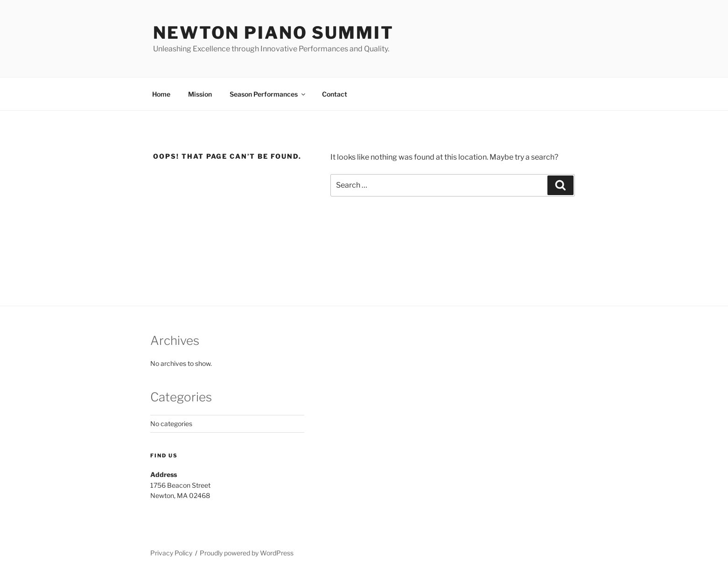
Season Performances (268, 94)
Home (161, 94)
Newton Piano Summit (273, 33)
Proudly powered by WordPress (247, 553)
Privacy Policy (171, 553)
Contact (335, 94)
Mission (200, 94)
